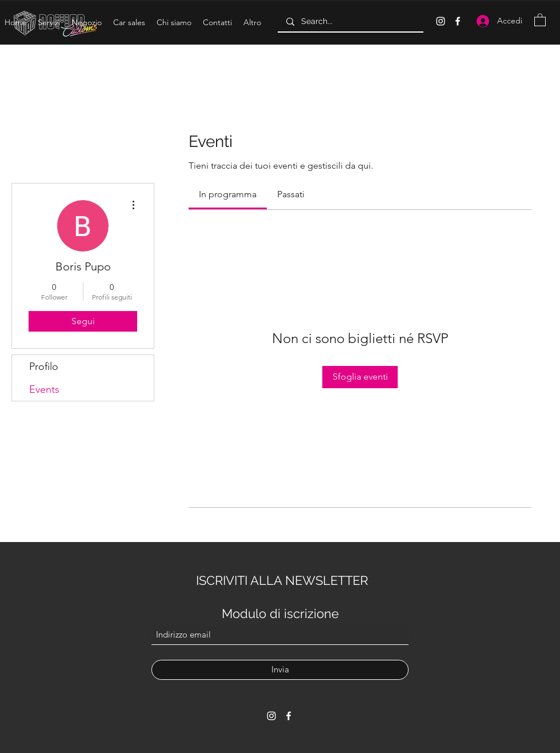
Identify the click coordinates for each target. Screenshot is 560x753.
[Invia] (280, 670)
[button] (49, 22)
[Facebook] (458, 21)
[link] (228, 194)
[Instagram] (441, 21)
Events (44, 389)
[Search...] (350, 22)
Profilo (44, 366)
